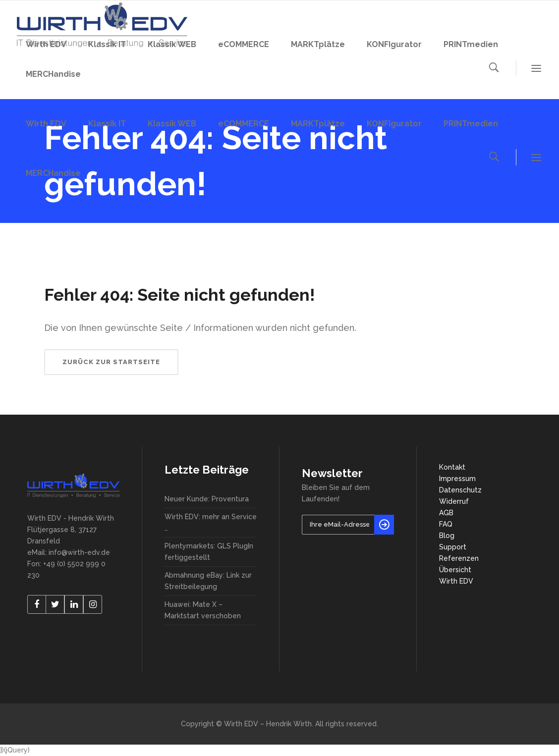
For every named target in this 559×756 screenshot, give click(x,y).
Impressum (457, 479)
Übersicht (455, 570)
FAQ (446, 524)
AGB (446, 513)
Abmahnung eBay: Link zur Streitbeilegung (208, 581)
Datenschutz (460, 490)
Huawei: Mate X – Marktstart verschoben (203, 610)
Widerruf (454, 501)
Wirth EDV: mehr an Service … (211, 522)
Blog (447, 536)
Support (453, 547)
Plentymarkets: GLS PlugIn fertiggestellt (209, 552)
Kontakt (452, 467)
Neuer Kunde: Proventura (207, 499)
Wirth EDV (456, 581)
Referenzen (459, 558)
